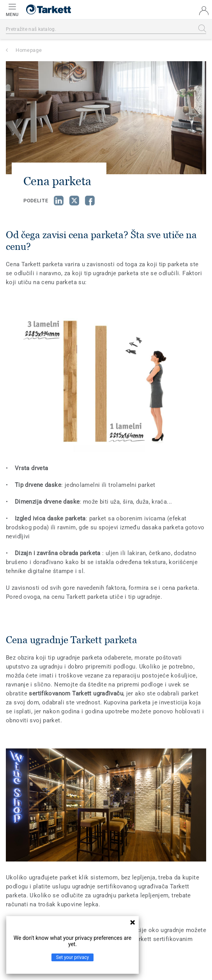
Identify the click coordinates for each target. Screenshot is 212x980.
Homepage (29, 50)
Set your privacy (72, 957)
